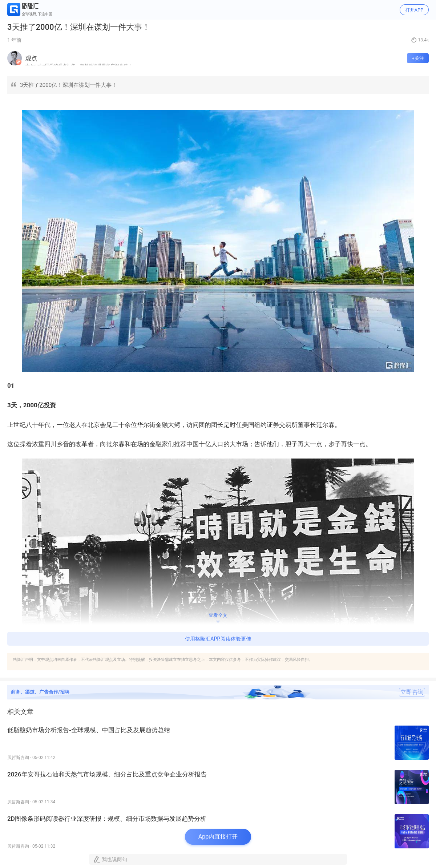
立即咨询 (412, 692)
